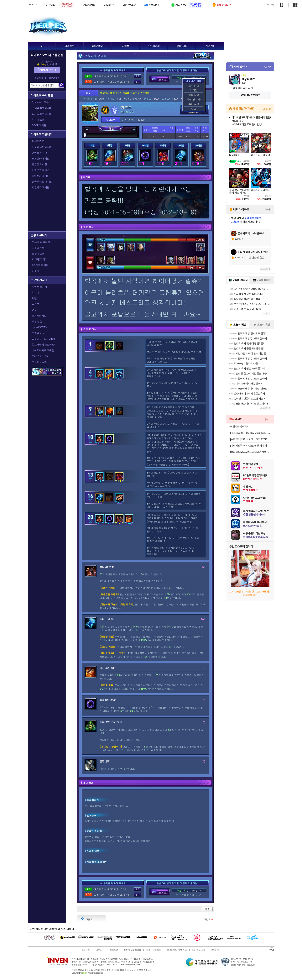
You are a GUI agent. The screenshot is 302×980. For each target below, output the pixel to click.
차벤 (34, 298)
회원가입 (39, 78)
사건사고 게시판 (41, 187)
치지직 (35, 293)
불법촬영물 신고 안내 (177, 950)
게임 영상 (37, 321)
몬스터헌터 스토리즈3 (44, 345)
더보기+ (267, 67)
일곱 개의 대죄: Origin (43, 339)
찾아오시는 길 (199, 950)
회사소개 (86, 950)
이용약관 (114, 950)
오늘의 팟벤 (38, 254)
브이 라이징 (38, 333)
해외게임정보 (39, 316)
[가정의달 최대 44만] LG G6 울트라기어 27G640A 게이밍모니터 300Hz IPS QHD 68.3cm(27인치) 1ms (251, 433)
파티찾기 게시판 (41, 176)
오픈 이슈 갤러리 (41, 242)
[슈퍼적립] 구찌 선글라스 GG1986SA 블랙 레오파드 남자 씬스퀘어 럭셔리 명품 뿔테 (251, 439)
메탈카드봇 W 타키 (240, 426)
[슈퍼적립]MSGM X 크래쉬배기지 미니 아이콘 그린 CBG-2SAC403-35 (251, 452)
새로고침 (264, 269)
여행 (34, 310)
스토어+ (267, 109)
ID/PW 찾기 (54, 78)
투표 (138, 76)
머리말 (194, 90)
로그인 (270, 5)
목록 (207, 909)
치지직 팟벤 (38, 120)
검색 (61, 85)
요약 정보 (194, 86)
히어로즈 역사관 (41, 170)
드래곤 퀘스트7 (40, 356)
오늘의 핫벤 (38, 248)
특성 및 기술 (194, 100)
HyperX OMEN (39, 327)
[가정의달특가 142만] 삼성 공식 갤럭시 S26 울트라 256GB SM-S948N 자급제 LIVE (251, 445)
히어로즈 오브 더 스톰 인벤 (47, 55)
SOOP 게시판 (39, 125)
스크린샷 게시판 (41, 158)
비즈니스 (100, 950)
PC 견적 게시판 (40, 265)
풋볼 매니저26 (39, 362)
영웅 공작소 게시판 (42, 182)
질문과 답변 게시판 (42, 147)
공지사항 (215, 950)
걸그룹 (35, 304)
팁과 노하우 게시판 (42, 114)
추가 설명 (194, 104)
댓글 (194, 109)
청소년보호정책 (154, 950)
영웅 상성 (194, 95)
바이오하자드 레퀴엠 (43, 350)
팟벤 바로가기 (39, 287)
